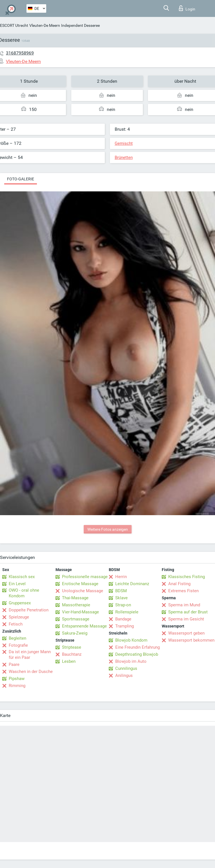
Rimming (17, 686)
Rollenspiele (127, 612)
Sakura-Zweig (75, 633)
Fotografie (18, 645)
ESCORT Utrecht (14, 25)
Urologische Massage (83, 591)
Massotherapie (76, 605)
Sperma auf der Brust (188, 612)
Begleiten (17, 638)
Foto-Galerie (21, 179)
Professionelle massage (85, 577)
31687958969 (20, 53)
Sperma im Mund (184, 605)
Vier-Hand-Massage (80, 612)
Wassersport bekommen (191, 640)
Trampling (125, 626)
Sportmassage (76, 619)
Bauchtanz (72, 654)
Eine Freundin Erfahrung (138, 647)
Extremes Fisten (183, 591)
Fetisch (16, 624)
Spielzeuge (19, 617)
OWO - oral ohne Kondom (24, 593)
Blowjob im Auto (131, 661)
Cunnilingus (126, 668)
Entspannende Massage (84, 626)
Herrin (121, 577)
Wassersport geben (186, 633)
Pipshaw (17, 679)
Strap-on (123, 605)
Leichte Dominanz (132, 584)
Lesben (69, 661)
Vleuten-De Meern (45, 25)
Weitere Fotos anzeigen (108, 529)
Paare (14, 664)
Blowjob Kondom (131, 640)
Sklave (121, 598)
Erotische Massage (80, 584)
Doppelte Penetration (29, 610)
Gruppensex (20, 603)
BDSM (121, 591)
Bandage (123, 619)
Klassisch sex (22, 577)
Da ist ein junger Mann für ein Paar (30, 655)
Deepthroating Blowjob (137, 654)
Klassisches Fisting (187, 577)
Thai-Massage (75, 598)
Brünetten (124, 158)
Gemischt (124, 143)
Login (187, 8)
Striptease (72, 647)
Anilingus (124, 675)
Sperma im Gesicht (186, 619)
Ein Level (17, 584)
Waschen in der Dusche (31, 672)
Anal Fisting (179, 584)
